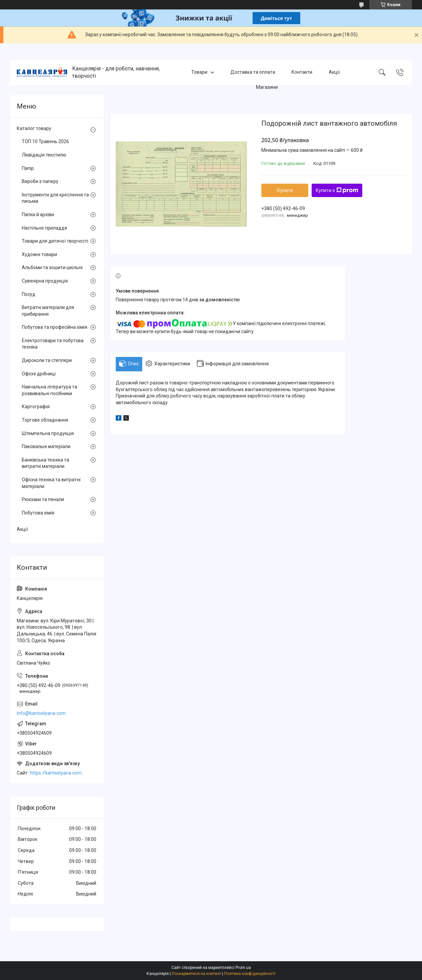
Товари (199, 72)
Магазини (267, 87)
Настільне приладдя (44, 228)
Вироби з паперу (40, 181)
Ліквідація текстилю (44, 155)
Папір (28, 168)
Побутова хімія (38, 513)
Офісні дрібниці (39, 374)
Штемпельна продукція (48, 433)
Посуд (29, 294)
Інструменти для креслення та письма (55, 198)
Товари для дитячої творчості (55, 241)
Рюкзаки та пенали (43, 499)
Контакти (302, 72)
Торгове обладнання (45, 420)
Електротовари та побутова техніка (53, 344)
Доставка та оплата (253, 72)
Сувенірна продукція (45, 281)
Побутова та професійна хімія (55, 327)
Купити (285, 190)
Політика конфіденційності (250, 974)
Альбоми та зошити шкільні (52, 267)
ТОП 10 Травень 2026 (45, 141)
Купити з (337, 190)
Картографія (36, 407)
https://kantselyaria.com (56, 773)
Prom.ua (243, 968)
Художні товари (39, 254)
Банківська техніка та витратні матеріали (45, 463)
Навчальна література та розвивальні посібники (49, 390)
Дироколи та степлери (47, 360)
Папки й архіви (38, 215)
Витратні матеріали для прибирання (48, 311)
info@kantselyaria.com (41, 713)
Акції (334, 72)
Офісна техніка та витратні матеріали (51, 483)
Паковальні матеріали (46, 446)
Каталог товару (34, 128)
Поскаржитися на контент (196, 974)
